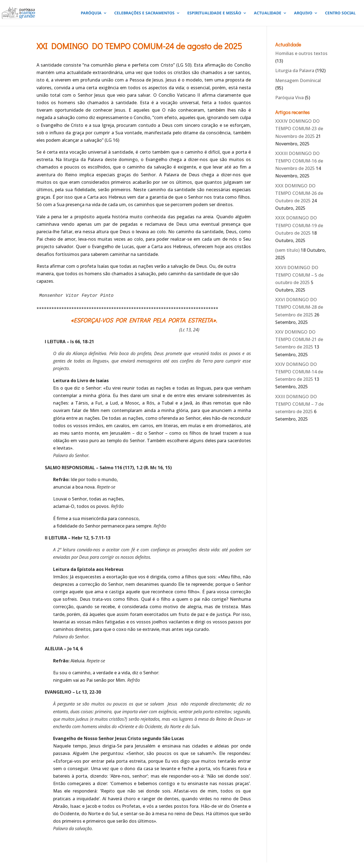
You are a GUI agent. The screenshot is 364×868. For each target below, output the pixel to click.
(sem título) (287, 250)
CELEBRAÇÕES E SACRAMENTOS (144, 13)
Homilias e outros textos (301, 53)
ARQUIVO (303, 13)
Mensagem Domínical (298, 80)
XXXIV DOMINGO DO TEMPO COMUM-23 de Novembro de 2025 (299, 129)
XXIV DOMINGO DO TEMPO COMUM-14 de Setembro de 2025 (299, 372)
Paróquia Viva (289, 98)
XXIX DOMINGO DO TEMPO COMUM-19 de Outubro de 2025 (299, 225)
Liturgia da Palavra (295, 70)
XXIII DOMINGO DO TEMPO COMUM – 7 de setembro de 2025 (299, 404)
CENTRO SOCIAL (340, 13)
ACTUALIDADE (268, 13)
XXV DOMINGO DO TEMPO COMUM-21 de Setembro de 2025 (299, 339)
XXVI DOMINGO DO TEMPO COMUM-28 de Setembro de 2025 (299, 307)
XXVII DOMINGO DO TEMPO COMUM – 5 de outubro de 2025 (299, 275)
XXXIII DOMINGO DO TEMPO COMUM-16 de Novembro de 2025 (299, 161)
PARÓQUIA (91, 13)
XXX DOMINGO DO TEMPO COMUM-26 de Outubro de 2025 (299, 193)
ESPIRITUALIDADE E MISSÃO (214, 13)
